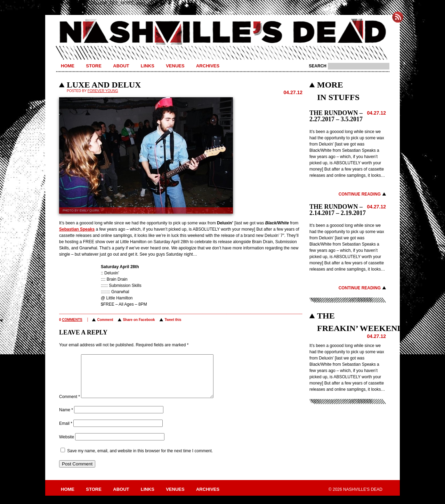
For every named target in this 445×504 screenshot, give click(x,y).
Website (67, 445)
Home (68, 66)
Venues (175, 66)
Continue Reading (360, 194)
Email (66, 432)
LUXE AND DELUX (104, 85)
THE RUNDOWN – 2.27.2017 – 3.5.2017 (336, 116)
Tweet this (173, 320)
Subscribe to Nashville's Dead (398, 17)
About (121, 66)
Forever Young (103, 91)
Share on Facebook (139, 320)
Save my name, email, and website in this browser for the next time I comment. (140, 459)
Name (66, 418)
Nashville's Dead (222, 32)
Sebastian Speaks (77, 229)
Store (94, 66)
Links (148, 66)
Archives (208, 66)
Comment (105, 320)
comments (72, 320)
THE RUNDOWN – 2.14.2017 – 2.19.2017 (338, 210)
